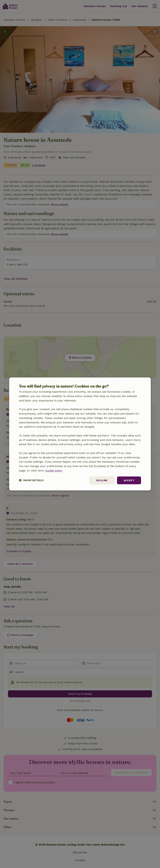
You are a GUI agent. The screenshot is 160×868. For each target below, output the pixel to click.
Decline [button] (102, 480)
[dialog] (80, 434)
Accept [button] (129, 480)
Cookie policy (54, 471)
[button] (31, 480)
